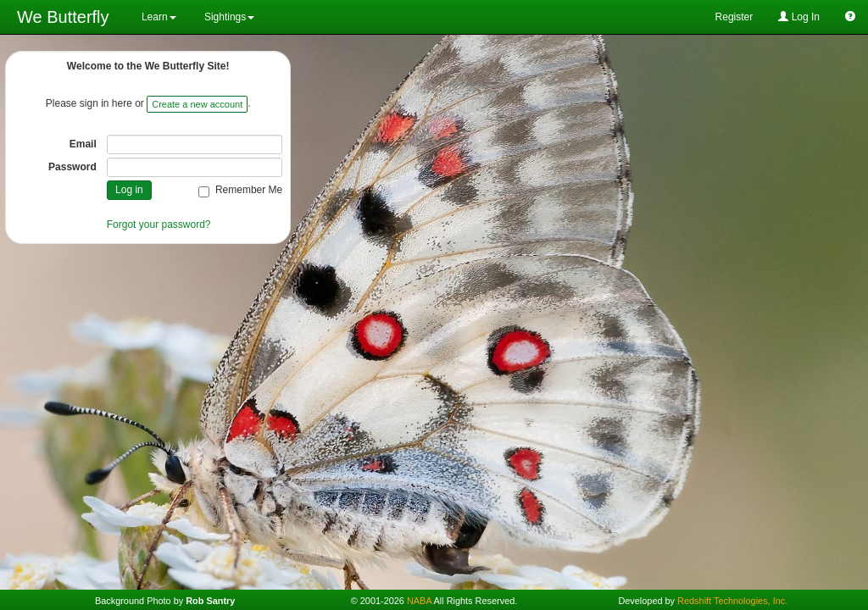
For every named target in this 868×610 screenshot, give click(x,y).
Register (734, 17)
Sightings (228, 17)
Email (83, 144)
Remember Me (240, 191)
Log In (799, 17)
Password (72, 167)
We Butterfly (63, 17)
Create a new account (197, 104)
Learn (158, 17)
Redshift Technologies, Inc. (732, 601)
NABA (419, 601)
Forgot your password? (159, 225)
